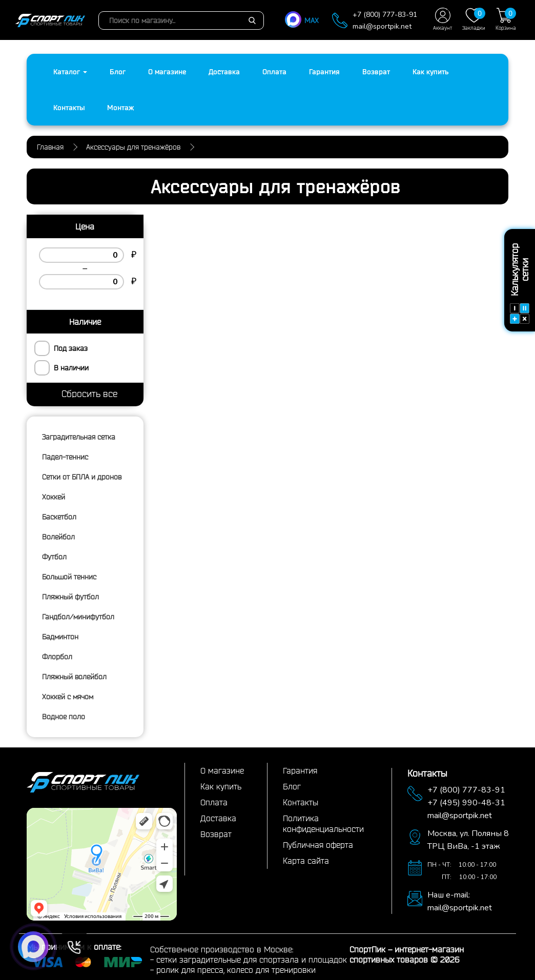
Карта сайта (306, 861)
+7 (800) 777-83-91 (385, 15)
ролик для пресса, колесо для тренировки (236, 970)
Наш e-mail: (449, 895)
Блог (118, 72)
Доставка (224, 72)
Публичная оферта (318, 845)
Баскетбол (59, 517)
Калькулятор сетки (520, 284)
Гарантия (324, 72)
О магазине (167, 72)
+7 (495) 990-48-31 (466, 803)
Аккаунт (443, 19)
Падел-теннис (65, 457)
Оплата (274, 72)
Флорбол (57, 657)
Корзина (506, 19)
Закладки (474, 19)
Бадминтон (60, 637)
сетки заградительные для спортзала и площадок (252, 960)
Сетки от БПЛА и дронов (82, 477)
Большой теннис (69, 577)
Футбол (54, 557)
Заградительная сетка (79, 437)
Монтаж (120, 108)
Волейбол (58, 537)
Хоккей (54, 497)
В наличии (71, 368)
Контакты (69, 108)
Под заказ (71, 348)
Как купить (430, 72)
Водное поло (64, 717)
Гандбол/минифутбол (78, 617)
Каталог (70, 72)
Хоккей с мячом (68, 697)
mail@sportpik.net (382, 26)
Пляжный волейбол (74, 677)
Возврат (376, 72)
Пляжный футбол (70, 597)
